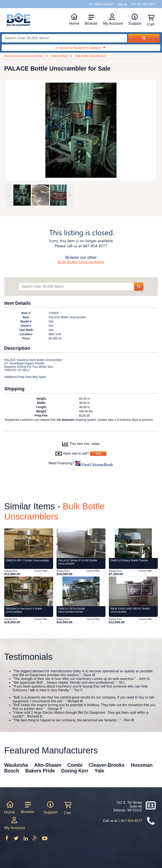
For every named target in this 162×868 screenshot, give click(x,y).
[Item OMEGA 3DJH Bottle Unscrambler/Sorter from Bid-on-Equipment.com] (81, 591)
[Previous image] (9, 195)
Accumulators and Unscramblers (24, 56)
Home (74, 19)
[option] (21, 195)
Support (135, 19)
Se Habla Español (101, 4)
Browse (91, 20)
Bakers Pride (40, 771)
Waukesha (16, 765)
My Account (113, 19)
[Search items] (76, 287)
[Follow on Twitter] (17, 840)
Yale (99, 771)
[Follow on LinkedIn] (26, 840)
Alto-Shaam (48, 765)
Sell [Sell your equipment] (98, 453)
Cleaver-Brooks (107, 765)
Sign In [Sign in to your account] (122, 4)
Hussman (142, 765)
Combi (75, 765)
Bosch (12, 771)
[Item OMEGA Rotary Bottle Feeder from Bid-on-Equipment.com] (133, 543)
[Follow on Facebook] (7, 840)
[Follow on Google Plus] (35, 840)
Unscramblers (59, 56)
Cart (67, 808)
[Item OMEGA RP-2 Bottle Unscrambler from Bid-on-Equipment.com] (29, 543)
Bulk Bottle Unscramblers (91, 56)
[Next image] (70, 195)
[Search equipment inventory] (64, 38)
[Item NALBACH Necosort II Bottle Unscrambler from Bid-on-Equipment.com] (29, 591)
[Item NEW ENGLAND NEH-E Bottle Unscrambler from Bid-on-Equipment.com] (133, 591)
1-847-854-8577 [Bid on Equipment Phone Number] (145, 4)
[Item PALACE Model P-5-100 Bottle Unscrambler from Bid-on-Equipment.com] (81, 543)
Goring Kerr (75, 771)
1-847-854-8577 (130, 821)
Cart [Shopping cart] (151, 21)
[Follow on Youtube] (45, 840)
